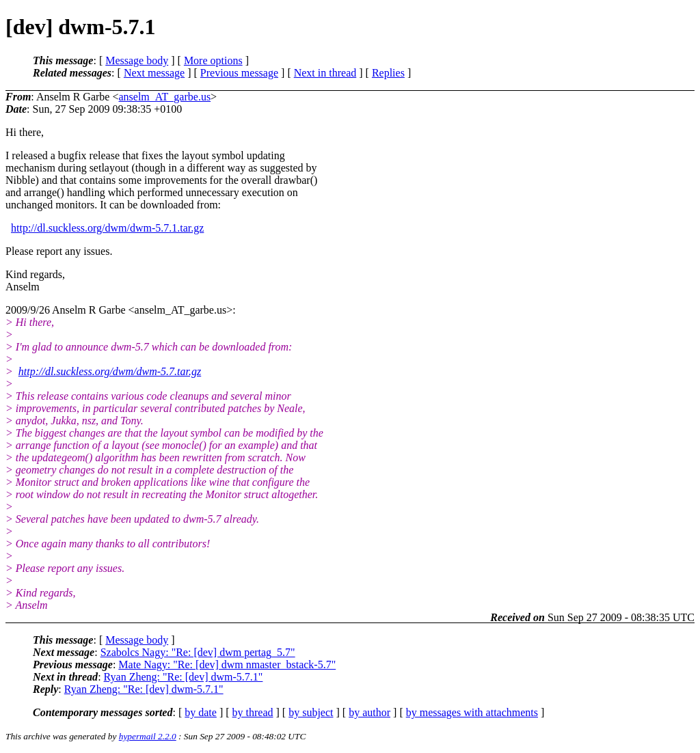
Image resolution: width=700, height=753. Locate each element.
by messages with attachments (472, 712)
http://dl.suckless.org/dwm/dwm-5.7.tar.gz (110, 371)
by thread (253, 712)
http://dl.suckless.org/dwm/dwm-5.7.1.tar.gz (107, 228)
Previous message (239, 73)
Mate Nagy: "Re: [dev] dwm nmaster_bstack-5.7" (227, 665)
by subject (311, 712)
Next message (154, 73)
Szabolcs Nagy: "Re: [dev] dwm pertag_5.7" (198, 652)
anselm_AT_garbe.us (164, 97)
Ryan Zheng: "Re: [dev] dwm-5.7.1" (184, 677)
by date (201, 712)
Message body (137, 60)
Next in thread (325, 73)
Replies (388, 73)
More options (213, 60)
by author (369, 712)
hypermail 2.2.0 (148, 736)
